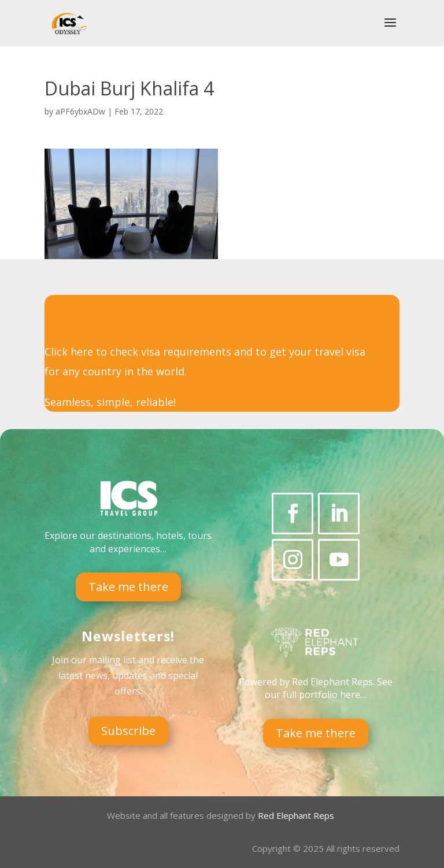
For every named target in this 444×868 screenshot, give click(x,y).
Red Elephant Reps (297, 815)
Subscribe (128, 731)
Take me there (128, 587)
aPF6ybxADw (80, 111)
